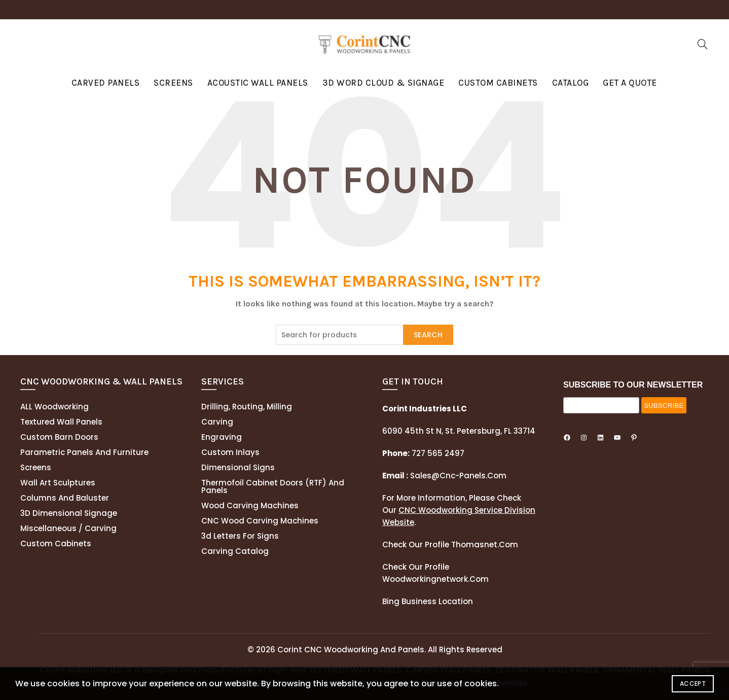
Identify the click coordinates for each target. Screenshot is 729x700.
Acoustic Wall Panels (258, 83)
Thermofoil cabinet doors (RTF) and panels (273, 486)
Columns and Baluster (65, 498)
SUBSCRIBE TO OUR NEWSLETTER (633, 385)
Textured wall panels (61, 422)
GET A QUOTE (630, 83)
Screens (173, 83)
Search (428, 335)
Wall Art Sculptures (58, 483)
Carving (217, 422)
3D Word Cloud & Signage (384, 83)
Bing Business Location (428, 601)
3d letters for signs (240, 536)
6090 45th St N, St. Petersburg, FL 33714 (459, 431)
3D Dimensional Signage (69, 513)
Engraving (222, 437)
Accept (693, 684)
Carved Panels (106, 83)
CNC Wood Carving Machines (260, 521)
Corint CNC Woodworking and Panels (351, 650)
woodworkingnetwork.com (435, 579)
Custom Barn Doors (59, 437)
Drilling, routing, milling (247, 407)
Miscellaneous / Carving (68, 528)
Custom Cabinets (498, 83)
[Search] (703, 44)
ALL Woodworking (54, 407)
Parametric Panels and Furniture (84, 452)
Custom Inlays (230, 452)
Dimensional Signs (238, 467)
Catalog (571, 83)
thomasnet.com (485, 545)
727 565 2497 (437, 453)
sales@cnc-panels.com (444, 476)
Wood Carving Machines (250, 505)
